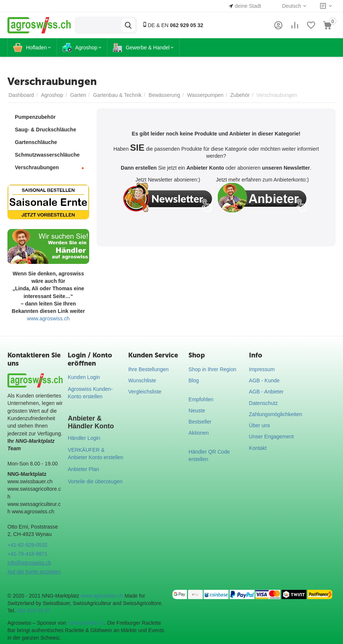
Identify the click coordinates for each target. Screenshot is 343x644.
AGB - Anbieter (266, 392)
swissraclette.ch (86, 623)
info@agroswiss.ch (29, 563)
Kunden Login (84, 377)
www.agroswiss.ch (48, 318)
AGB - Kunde (264, 380)
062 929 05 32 (34, 611)
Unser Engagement (271, 437)
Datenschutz (263, 403)
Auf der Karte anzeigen (34, 572)
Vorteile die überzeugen (95, 481)
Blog (194, 380)
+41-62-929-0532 (27, 545)
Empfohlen (201, 399)
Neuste (197, 411)
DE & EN (173, 25)
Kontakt (258, 448)
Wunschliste (142, 380)
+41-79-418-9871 (27, 554)
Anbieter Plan (83, 469)
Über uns (260, 425)
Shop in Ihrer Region (212, 369)
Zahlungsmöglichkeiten (276, 414)
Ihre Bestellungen (148, 369)
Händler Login (84, 438)
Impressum (262, 369)
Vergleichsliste (145, 392)
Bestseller (200, 422)
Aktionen (198, 433)
